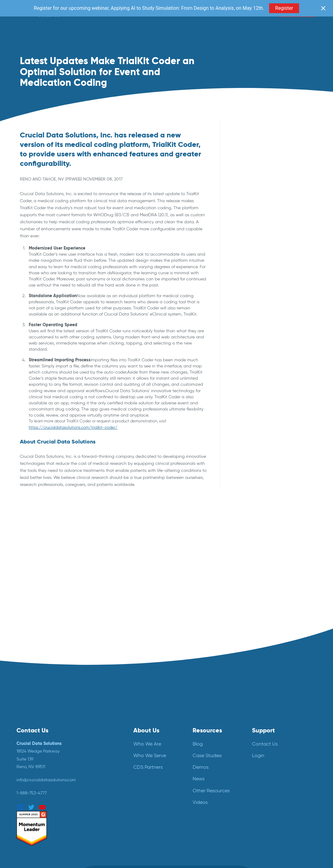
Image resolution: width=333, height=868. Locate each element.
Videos (200, 802)
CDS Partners (148, 767)
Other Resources (211, 790)
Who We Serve (150, 755)
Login (258, 755)
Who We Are (147, 743)
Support (263, 730)
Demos (201, 767)
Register (284, 8)
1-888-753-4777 (32, 793)
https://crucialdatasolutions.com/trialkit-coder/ (73, 427)
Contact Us (265, 743)
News (199, 778)
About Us (146, 730)
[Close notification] (323, 8)
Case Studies (207, 755)
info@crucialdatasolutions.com (46, 779)
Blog (198, 743)
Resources (207, 730)
